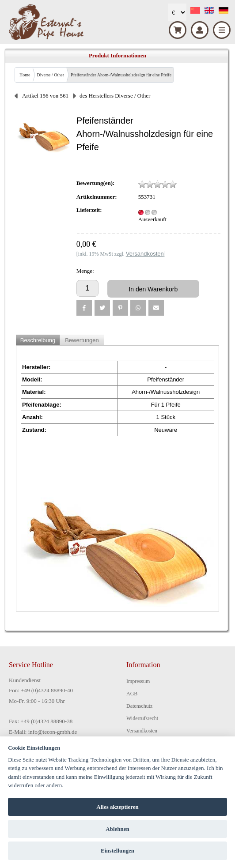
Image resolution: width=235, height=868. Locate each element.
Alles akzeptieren (117, 807)
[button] (84, 308)
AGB (132, 694)
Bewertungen (82, 340)
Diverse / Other (50, 75)
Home (25, 75)
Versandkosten (142, 731)
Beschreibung (38, 340)
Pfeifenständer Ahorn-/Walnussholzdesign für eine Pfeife (121, 75)
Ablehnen (117, 829)
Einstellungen (117, 851)
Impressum (138, 681)
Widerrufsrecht (142, 718)
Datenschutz (139, 706)
